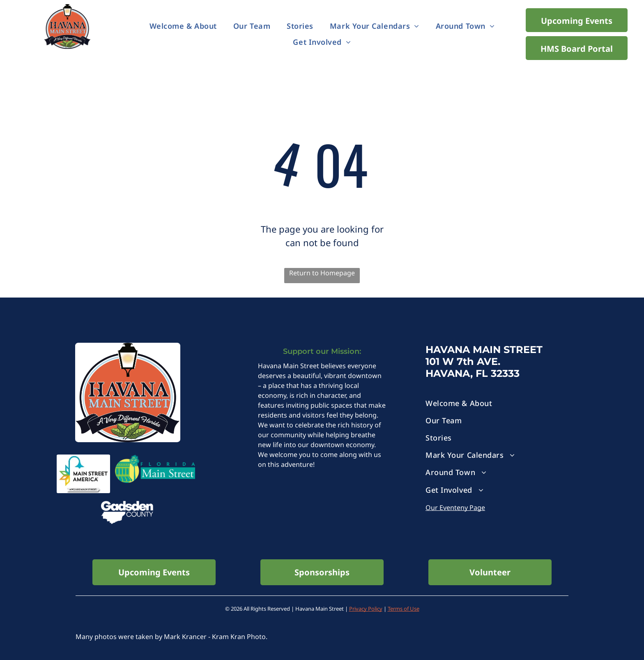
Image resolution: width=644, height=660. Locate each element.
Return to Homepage (322, 273)
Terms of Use (404, 609)
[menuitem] (183, 26)
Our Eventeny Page (455, 508)
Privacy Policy (366, 609)
